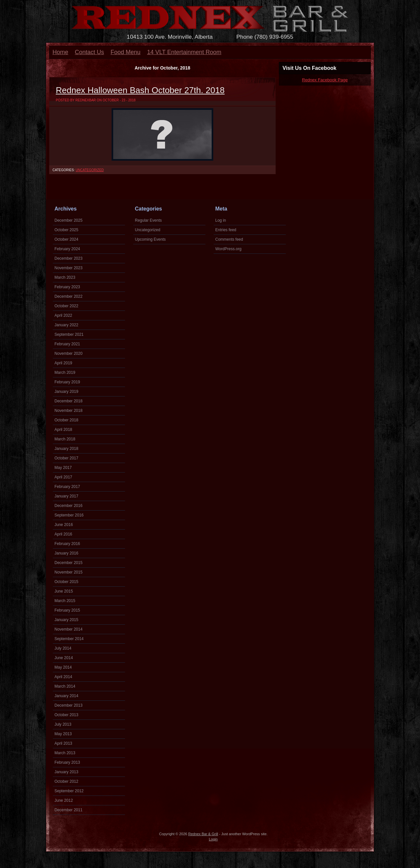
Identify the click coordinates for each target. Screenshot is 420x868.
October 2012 (66, 781)
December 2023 (68, 258)
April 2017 (63, 477)
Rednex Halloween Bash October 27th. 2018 (140, 90)
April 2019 (63, 363)
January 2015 (66, 620)
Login (213, 839)
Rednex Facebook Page (325, 80)
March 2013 (65, 753)
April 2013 (63, 743)
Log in (221, 220)
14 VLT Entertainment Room (184, 52)
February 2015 (67, 610)
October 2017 (66, 458)
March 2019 (65, 373)
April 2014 (63, 677)
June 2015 (64, 591)
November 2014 (68, 629)
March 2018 (65, 439)
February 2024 (67, 249)
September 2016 (69, 515)
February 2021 (67, 344)
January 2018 (66, 449)
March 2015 (65, 601)
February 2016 (67, 544)
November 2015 (68, 572)
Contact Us (89, 52)
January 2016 (66, 553)
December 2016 (68, 506)
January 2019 (66, 392)
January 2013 (66, 772)
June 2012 (64, 800)
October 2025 (66, 230)
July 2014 (63, 648)
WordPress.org (228, 249)
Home (60, 52)
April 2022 (63, 315)
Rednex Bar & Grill (203, 834)
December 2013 (68, 705)
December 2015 (68, 563)
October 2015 (66, 582)
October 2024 (66, 239)
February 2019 (67, 382)
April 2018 (63, 430)
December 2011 (68, 810)
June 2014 (64, 658)
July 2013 (63, 724)
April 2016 (63, 534)
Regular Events (148, 220)
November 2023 (68, 268)
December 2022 (68, 296)
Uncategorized (90, 170)
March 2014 (65, 686)
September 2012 (69, 791)
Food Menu (126, 52)
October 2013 (66, 715)
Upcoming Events (150, 239)
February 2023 (67, 287)
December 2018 (68, 401)
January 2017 (66, 496)
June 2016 (64, 525)
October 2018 (66, 420)
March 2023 (65, 277)
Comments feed (229, 239)
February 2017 (67, 487)
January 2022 (66, 325)
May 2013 (63, 734)
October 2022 (66, 306)
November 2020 (68, 353)
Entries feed (226, 230)
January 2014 (66, 696)
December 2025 (68, 220)
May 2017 (63, 468)
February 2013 (67, 762)
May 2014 (63, 667)
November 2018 (68, 411)
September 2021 (69, 334)
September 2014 (69, 639)
